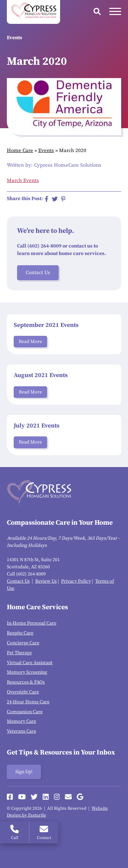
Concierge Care (23, 643)
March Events (23, 181)
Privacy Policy (76, 581)
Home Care (20, 151)
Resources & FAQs (26, 682)
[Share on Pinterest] (63, 199)
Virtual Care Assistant (30, 663)
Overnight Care (23, 692)
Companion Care (25, 712)
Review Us (46, 581)
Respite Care (20, 633)
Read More (30, 342)
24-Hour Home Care (28, 702)
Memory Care (22, 721)
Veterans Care (22, 731)
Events (46, 151)
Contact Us (38, 273)
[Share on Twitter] (55, 199)
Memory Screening (27, 672)
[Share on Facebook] (47, 199)
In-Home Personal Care (32, 623)
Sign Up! (24, 772)
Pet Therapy (19, 653)
